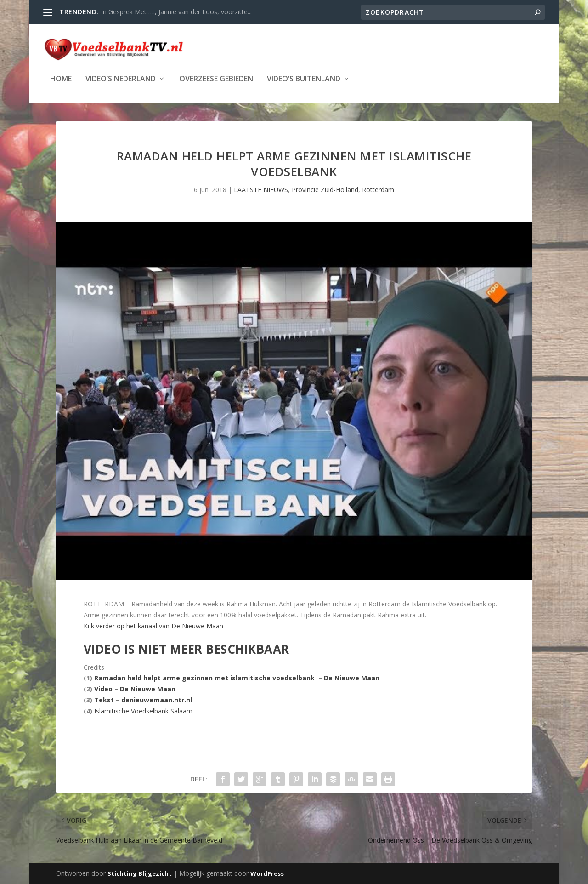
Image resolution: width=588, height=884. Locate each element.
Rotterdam (378, 190)
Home (61, 78)
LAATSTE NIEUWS (261, 190)
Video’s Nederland (121, 78)
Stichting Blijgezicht (140, 873)
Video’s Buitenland (304, 78)
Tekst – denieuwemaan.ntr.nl (143, 700)
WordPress (267, 873)
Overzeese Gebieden (216, 78)
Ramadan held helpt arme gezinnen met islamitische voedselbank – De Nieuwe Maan (237, 678)
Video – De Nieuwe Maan (135, 689)
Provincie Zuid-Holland (325, 190)
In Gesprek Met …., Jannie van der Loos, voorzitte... (176, 12)
